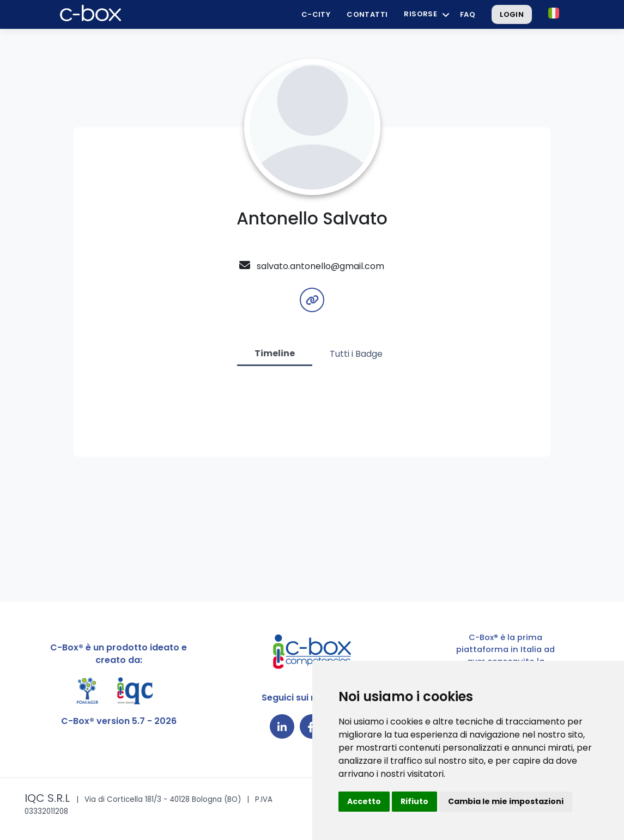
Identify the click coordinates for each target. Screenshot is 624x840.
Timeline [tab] (275, 353)
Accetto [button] (364, 801)
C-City (316, 14)
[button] (554, 13)
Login (512, 14)
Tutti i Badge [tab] (356, 354)
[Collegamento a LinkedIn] (282, 726)
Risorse (420, 14)
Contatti (367, 14)
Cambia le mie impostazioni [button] (506, 801)
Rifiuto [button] (414, 801)
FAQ (468, 14)
